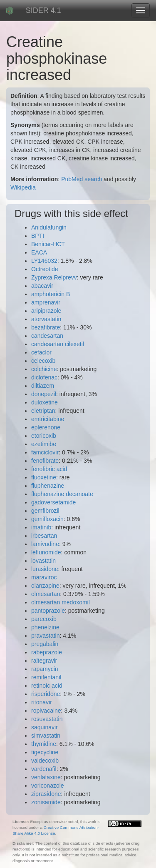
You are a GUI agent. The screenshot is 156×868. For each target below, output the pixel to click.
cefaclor (41, 352)
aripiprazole (46, 311)
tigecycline (45, 752)
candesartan (47, 336)
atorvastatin (46, 319)
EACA (39, 252)
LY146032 (44, 261)
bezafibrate (46, 327)
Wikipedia (23, 187)
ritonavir (42, 702)
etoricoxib (44, 436)
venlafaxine (46, 777)
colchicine (44, 369)
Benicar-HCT (48, 244)
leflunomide (46, 552)
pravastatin (45, 636)
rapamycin (45, 669)
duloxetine (45, 402)
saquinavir (45, 727)
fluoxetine (44, 477)
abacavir (42, 286)
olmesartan (46, 594)
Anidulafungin (49, 227)
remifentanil (46, 677)
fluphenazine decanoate (62, 494)
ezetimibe (44, 444)
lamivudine (45, 544)
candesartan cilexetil (58, 344)
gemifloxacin (47, 519)
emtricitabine (48, 419)
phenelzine (45, 627)
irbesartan (44, 536)
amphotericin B (51, 294)
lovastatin (43, 561)
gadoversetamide (53, 502)
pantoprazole (48, 611)
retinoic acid (47, 686)
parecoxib (44, 619)
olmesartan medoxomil (61, 602)
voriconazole (48, 786)
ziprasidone (46, 794)
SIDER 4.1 (43, 10)
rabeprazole (47, 652)
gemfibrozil (45, 511)
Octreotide (45, 269)
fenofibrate (45, 461)
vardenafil (44, 769)
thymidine (44, 744)
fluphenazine (48, 486)
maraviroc (44, 577)
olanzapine (45, 586)
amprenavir (46, 302)
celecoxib (43, 361)
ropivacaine (46, 711)
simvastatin (46, 736)
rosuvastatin (47, 719)
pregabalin (45, 644)
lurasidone (45, 569)
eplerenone (46, 427)
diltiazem (43, 386)
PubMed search (82, 179)
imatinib (41, 527)
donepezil (44, 394)
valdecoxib (45, 761)
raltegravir (44, 661)
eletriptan (43, 411)
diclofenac (44, 377)
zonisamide (46, 802)
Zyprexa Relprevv (54, 277)
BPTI (38, 236)
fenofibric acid (49, 469)
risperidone (46, 694)
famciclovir (45, 452)
